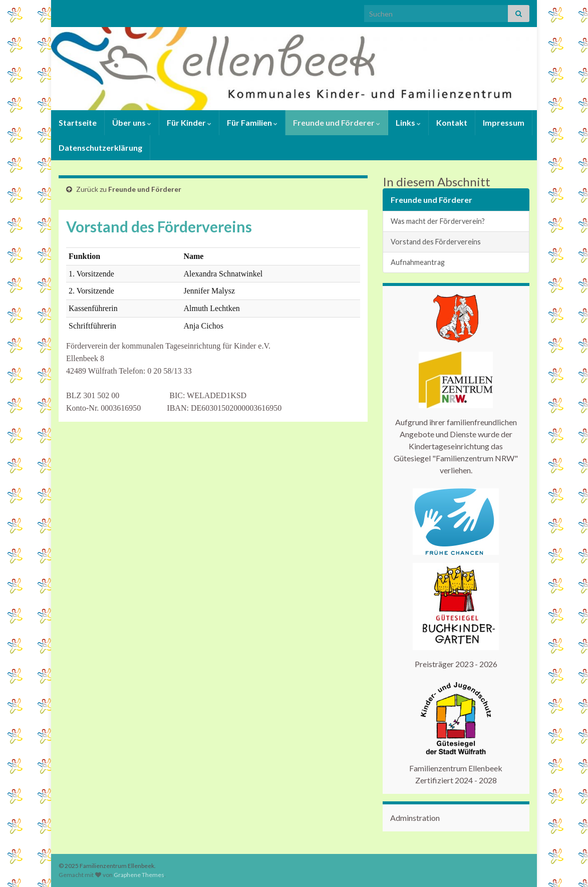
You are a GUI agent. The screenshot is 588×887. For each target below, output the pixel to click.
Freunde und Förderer (337, 122)
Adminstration (415, 818)
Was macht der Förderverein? (438, 221)
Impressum (504, 122)
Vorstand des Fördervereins (436, 242)
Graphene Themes (139, 875)
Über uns (132, 122)
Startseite (78, 122)
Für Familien (252, 122)
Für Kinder (189, 122)
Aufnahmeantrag (418, 262)
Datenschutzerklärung (100, 147)
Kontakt (452, 122)
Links (408, 122)
